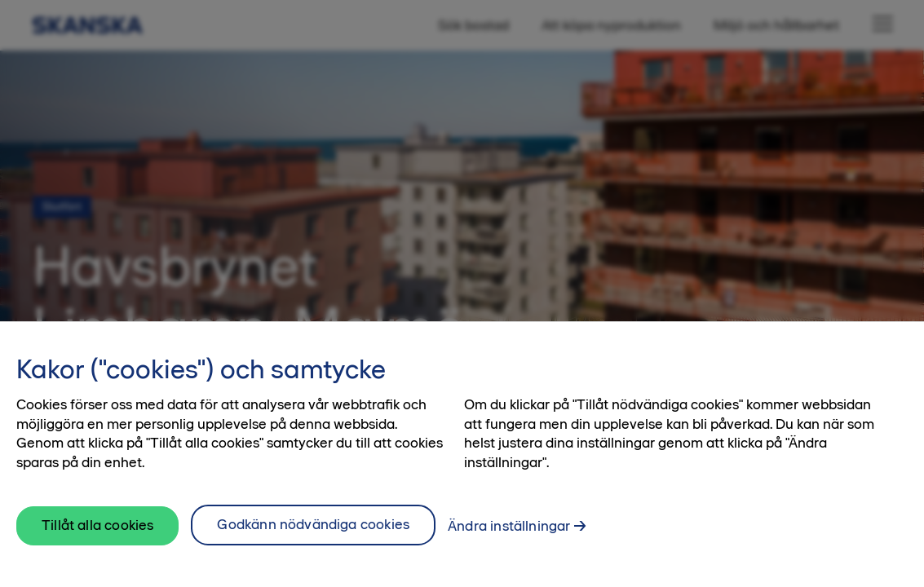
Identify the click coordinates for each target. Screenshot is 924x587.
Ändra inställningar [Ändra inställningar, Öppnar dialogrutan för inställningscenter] (509, 527)
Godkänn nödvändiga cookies (313, 526)
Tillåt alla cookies (97, 527)
